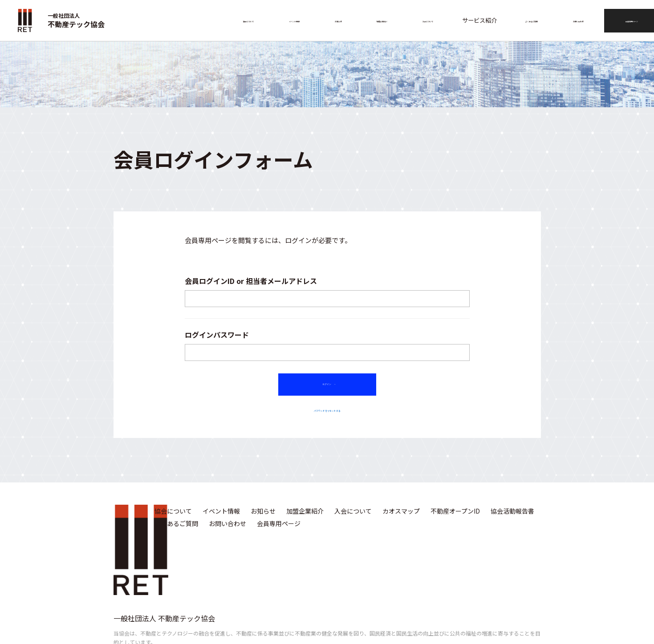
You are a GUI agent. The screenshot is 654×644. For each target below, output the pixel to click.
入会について (422, 20)
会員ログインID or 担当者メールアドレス (251, 281)
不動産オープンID (455, 518)
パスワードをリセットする (327, 416)
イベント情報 (295, 20)
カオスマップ (401, 518)
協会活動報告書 (512, 518)
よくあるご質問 (518, 20)
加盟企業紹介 (376, 20)
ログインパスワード (217, 335)
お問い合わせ (568, 20)
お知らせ (336, 20)
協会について (248, 20)
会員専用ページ (624, 20)
